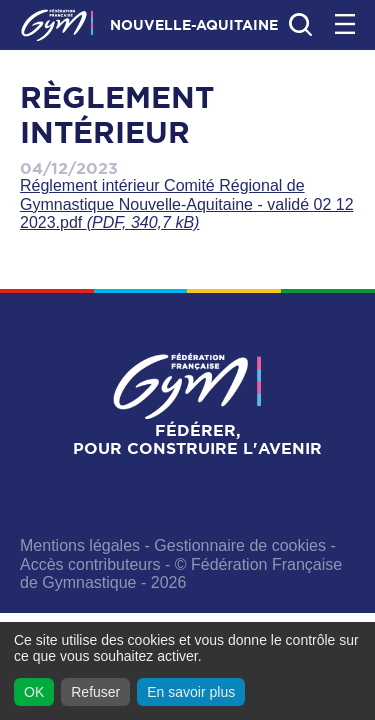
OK (34, 692)
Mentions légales (80, 545)
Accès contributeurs (90, 564)
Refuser (95, 692)
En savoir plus (191, 692)
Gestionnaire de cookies (240, 545)
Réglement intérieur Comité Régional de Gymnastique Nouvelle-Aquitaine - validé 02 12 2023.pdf (187, 204)
